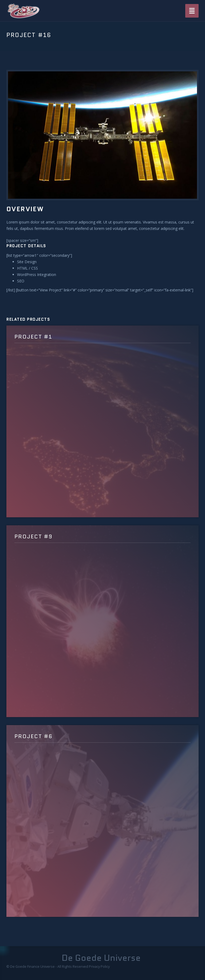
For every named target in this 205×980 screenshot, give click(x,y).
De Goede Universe (101, 958)
